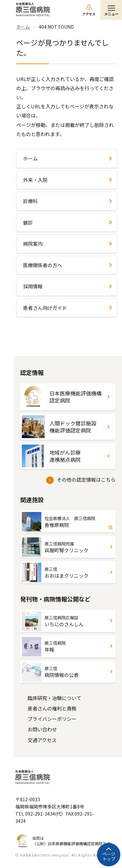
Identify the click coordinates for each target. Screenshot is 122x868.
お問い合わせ (42, 729)
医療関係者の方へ (43, 265)
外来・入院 (35, 180)
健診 (28, 222)
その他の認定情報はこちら (86, 480)
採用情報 (33, 286)
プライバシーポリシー (52, 719)
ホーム (30, 158)
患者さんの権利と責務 (52, 708)
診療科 (30, 201)
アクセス (89, 14)
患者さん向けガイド (45, 308)
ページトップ (109, 856)
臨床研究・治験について (54, 698)
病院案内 (33, 244)
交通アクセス (42, 740)
